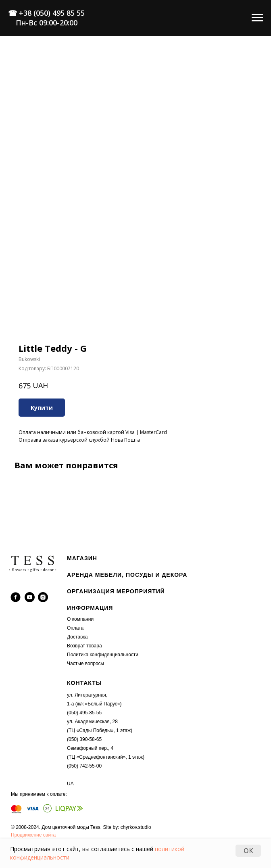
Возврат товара (84, 646)
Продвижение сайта (33, 835)
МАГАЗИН (82, 558)
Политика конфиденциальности (103, 655)
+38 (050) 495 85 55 (52, 13)
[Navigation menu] (257, 18)
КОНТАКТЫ (84, 683)
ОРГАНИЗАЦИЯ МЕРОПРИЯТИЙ (116, 591)
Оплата (75, 628)
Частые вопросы (85, 664)
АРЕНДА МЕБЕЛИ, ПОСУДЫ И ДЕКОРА (127, 575)
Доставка (77, 637)
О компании (80, 619)
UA (70, 784)
